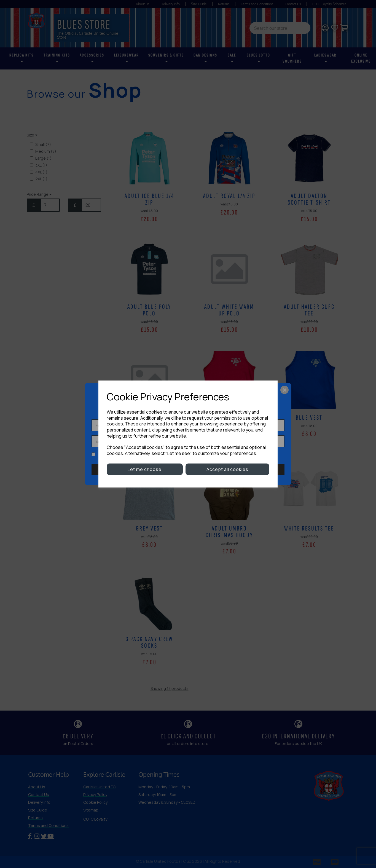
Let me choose (145, 469)
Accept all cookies (227, 469)
